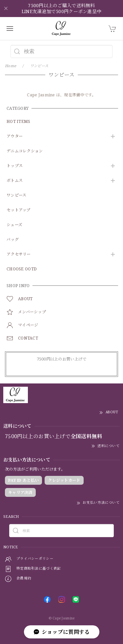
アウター (15, 137)
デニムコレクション (25, 151)
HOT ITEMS (19, 122)
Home (10, 66)
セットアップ (19, 210)
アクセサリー (19, 254)
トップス (15, 166)
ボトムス (15, 181)
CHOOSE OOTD (22, 269)
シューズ (14, 225)
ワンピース (16, 195)
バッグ (13, 240)
